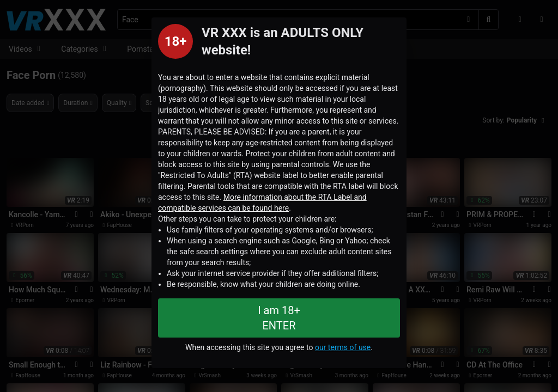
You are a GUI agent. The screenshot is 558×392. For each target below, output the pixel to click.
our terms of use (343, 347)
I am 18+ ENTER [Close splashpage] (279, 318)
